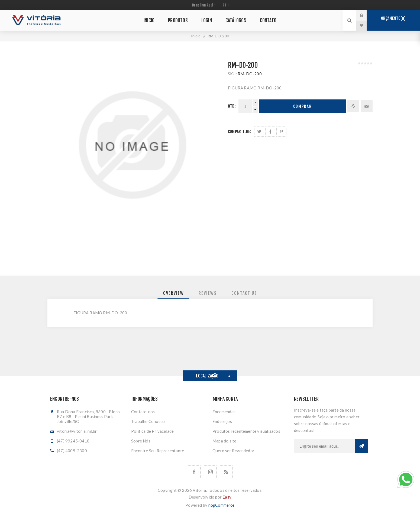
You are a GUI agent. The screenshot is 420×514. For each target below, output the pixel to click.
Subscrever (361, 446)
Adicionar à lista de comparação (353, 106)
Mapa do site (224, 441)
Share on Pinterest (281, 132)
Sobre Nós (141, 441)
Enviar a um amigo (367, 106)
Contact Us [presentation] (244, 293)
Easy (227, 497)
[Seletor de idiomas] (225, 5)
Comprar (303, 106)
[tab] (174, 293)
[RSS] (226, 472)
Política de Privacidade (153, 431)
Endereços (222, 421)
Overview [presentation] (174, 293)
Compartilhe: (239, 132)
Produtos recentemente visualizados (246, 431)
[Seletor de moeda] (203, 5)
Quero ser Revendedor (233, 451)
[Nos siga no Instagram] (210, 472)
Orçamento (393, 18)
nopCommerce (222, 505)
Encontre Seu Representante (158, 451)
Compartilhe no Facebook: (270, 132)
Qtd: (232, 106)
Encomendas (224, 412)
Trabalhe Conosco (148, 421)
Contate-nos (143, 412)
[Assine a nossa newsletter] (324, 446)
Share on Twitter (259, 132)
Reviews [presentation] (208, 293)
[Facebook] (194, 472)
